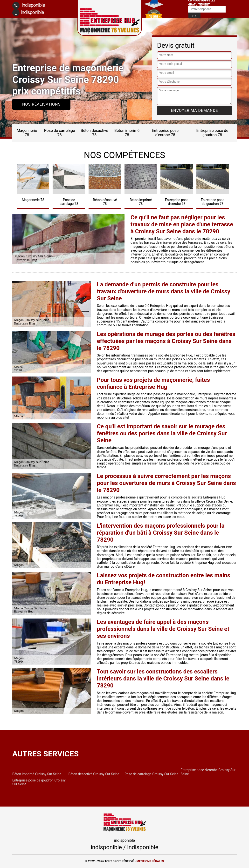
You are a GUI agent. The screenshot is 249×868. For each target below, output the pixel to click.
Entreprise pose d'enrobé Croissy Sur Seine (208, 772)
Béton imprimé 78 (127, 133)
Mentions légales (150, 861)
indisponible (29, 6)
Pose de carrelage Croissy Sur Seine (151, 774)
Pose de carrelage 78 (60, 133)
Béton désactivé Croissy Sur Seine (94, 774)
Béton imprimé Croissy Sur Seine (37, 774)
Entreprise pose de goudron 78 (212, 133)
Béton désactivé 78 (94, 133)
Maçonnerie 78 (27, 133)
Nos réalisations (41, 104)
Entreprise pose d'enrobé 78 (165, 133)
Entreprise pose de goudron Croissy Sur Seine (39, 782)
